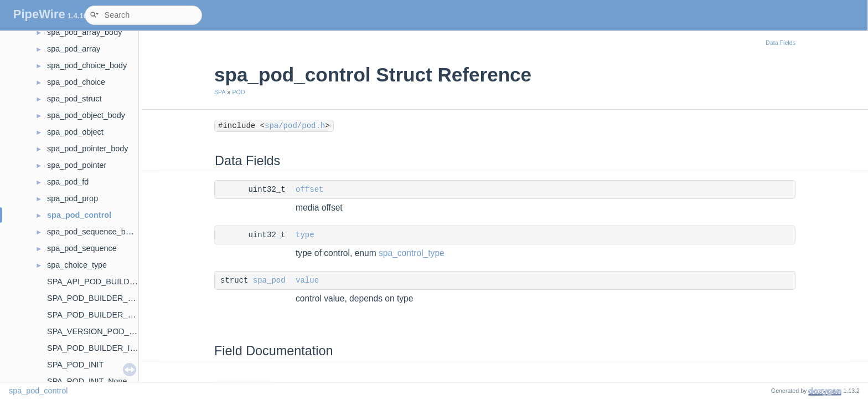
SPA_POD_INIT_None (87, 381)
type (305, 235)
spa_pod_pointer (77, 165)
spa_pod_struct (74, 99)
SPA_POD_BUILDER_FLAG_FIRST (111, 315)
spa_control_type (412, 253)
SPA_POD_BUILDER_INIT (95, 348)
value (307, 280)
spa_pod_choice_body (87, 65)
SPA (220, 92)
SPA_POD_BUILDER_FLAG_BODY (111, 298)
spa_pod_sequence (82, 248)
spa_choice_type (77, 265)
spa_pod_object (75, 132)
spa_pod (269, 280)
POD (238, 92)
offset (309, 190)
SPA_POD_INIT (75, 365)
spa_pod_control (79, 215)
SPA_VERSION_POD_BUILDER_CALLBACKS (131, 331)
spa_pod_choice (76, 82)
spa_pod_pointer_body (87, 149)
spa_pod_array (74, 49)
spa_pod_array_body (84, 32)
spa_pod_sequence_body (93, 232)
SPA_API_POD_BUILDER (94, 282)
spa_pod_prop (73, 198)
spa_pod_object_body (86, 115)
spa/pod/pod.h (295, 126)
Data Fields (781, 43)
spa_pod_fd (68, 182)
